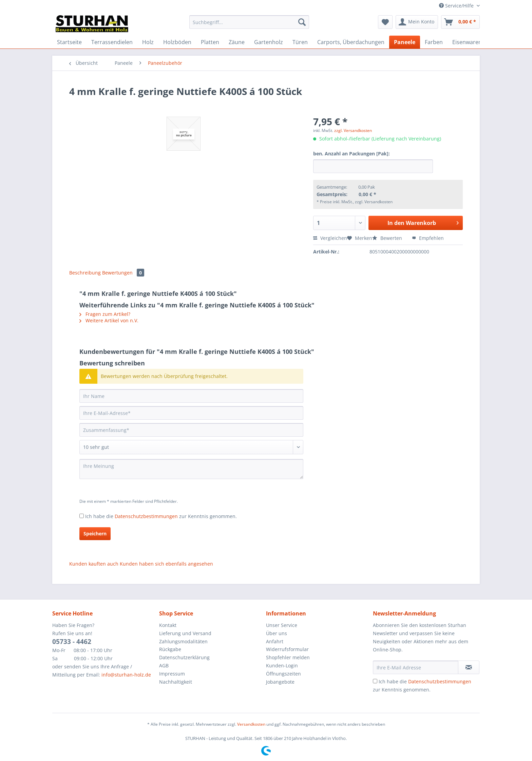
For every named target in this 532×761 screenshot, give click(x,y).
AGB (164, 665)
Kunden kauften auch (94, 564)
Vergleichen (330, 238)
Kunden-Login (282, 665)
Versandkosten (251, 724)
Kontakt (168, 625)
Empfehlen (428, 238)
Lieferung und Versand (185, 633)
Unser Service (282, 625)
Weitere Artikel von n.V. (109, 320)
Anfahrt (275, 641)
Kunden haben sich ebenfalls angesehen (166, 564)
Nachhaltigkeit (176, 682)
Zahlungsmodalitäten (183, 641)
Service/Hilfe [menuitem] (457, 6)
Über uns (277, 633)
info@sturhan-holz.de (126, 675)
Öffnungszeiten (283, 674)
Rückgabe (170, 649)
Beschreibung (85, 273)
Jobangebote (280, 682)
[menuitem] (249, 25)
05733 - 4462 (72, 642)
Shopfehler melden (288, 657)
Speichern (95, 534)
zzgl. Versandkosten (353, 130)
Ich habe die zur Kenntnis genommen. (161, 516)
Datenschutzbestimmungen (146, 516)
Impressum (172, 674)
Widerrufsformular (287, 649)
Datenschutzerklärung (184, 657)
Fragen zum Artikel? (105, 314)
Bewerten (388, 238)
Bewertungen (123, 273)
